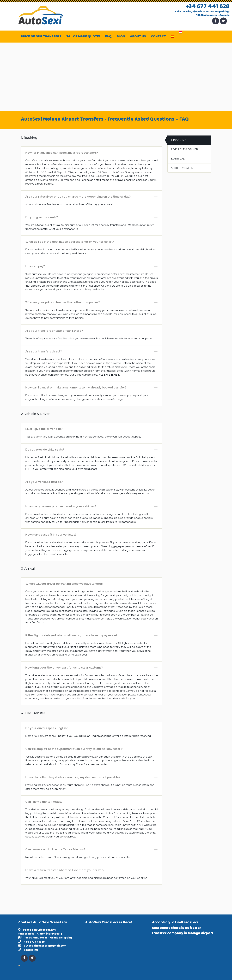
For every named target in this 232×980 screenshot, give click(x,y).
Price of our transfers (41, 37)
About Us (138, 37)
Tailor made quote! (83, 37)
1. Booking (179, 140)
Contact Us (31, 950)
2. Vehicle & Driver (184, 149)
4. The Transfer (182, 168)
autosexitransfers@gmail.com (45, 946)
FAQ (108, 37)
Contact (158, 37)
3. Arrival (178, 159)
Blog (121, 37)
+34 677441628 (34, 942)
